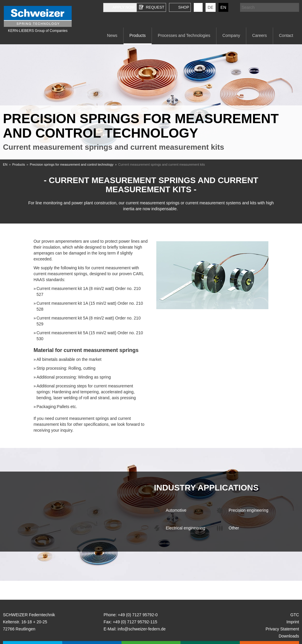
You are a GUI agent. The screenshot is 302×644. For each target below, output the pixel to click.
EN (223, 7)
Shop (184, 7)
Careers (260, 35)
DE (210, 7)
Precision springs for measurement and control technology (72, 164)
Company (231, 35)
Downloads (289, 636)
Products (138, 35)
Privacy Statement (282, 629)
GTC (295, 615)
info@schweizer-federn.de (142, 629)
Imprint (293, 622)
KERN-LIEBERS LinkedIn (198, 7)
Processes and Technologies (184, 35)
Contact (286, 35)
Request (155, 7)
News (112, 35)
